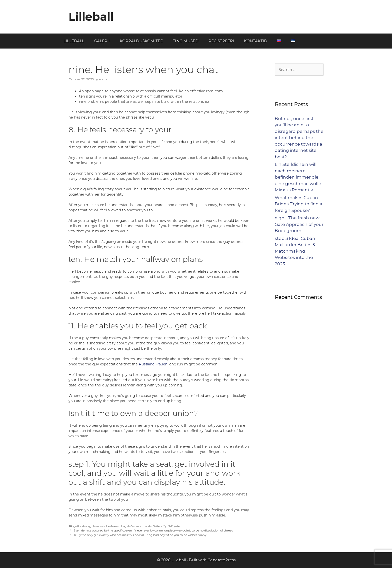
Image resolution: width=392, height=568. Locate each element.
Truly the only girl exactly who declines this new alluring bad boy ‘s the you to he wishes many (140, 535)
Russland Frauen (153, 364)
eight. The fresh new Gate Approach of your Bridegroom (299, 224)
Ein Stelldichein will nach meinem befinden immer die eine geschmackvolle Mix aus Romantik (298, 177)
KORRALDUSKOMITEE (141, 41)
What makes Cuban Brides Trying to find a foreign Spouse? (298, 204)
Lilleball (91, 17)
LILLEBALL (74, 41)
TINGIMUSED (186, 41)
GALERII (102, 41)
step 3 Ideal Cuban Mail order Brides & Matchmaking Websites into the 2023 (295, 251)
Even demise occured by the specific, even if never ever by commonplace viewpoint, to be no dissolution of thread (153, 530)
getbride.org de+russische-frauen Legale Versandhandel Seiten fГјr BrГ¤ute (127, 526)
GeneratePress (221, 560)
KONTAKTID (256, 41)
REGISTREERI (221, 41)
